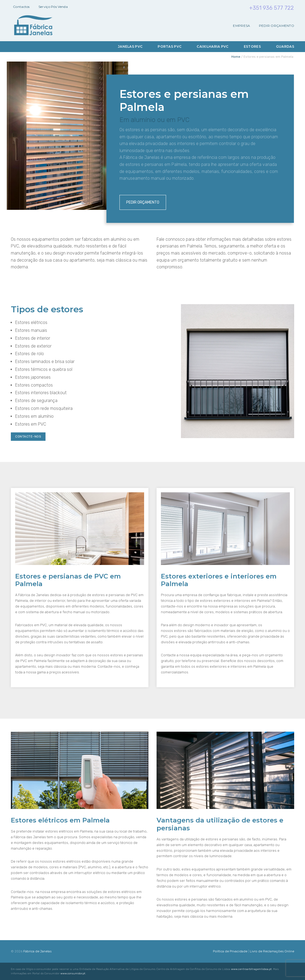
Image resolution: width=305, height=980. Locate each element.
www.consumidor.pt (73, 973)
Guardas (285, 46)
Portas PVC (170, 46)
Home (236, 57)
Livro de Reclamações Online (272, 951)
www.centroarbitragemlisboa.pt (251, 969)
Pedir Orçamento (277, 26)
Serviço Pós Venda (53, 7)
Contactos (21, 7)
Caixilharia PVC (213, 46)
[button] (11, 969)
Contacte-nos (28, 436)
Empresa (241, 26)
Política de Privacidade (230, 951)
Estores (252, 46)
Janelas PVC (130, 46)
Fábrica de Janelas (37, 951)
